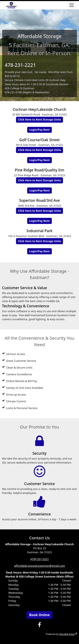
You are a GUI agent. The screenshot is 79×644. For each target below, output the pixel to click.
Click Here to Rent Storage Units (39, 119)
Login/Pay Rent (39, 130)
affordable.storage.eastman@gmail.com (39, 566)
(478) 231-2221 (39, 559)
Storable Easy (68, 634)
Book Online (39, 615)
